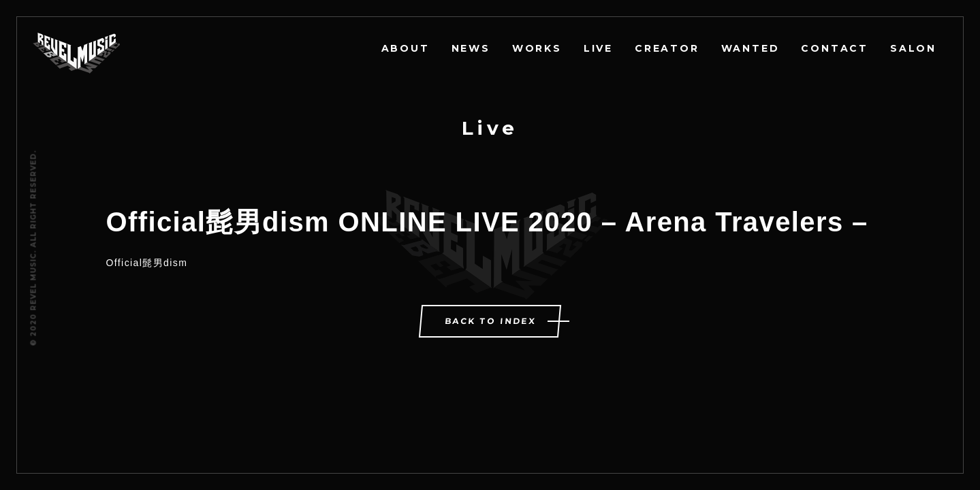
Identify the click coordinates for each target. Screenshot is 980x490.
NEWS (471, 48)
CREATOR (667, 48)
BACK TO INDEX (491, 321)
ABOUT (406, 48)
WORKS (537, 48)
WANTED (750, 48)
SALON (913, 48)
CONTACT (835, 48)
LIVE (598, 48)
